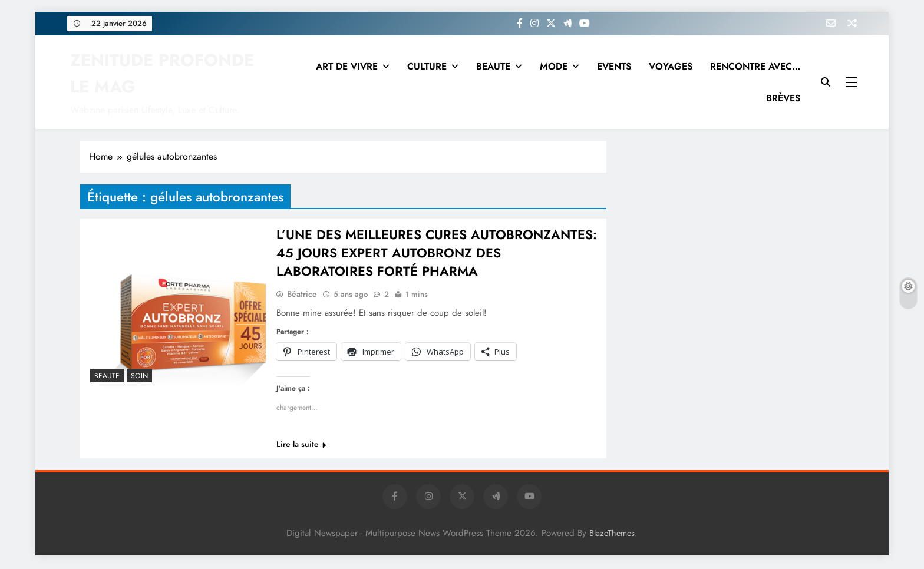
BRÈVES (783, 98)
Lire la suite (301, 446)
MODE (554, 66)
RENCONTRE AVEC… (755, 66)
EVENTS (614, 66)
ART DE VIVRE (347, 66)
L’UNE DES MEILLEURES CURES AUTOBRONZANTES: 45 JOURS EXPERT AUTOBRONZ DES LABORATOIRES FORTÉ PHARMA (437, 254)
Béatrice (302, 296)
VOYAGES (671, 66)
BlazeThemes (612, 535)
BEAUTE (493, 66)
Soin (139, 376)
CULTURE (427, 66)
